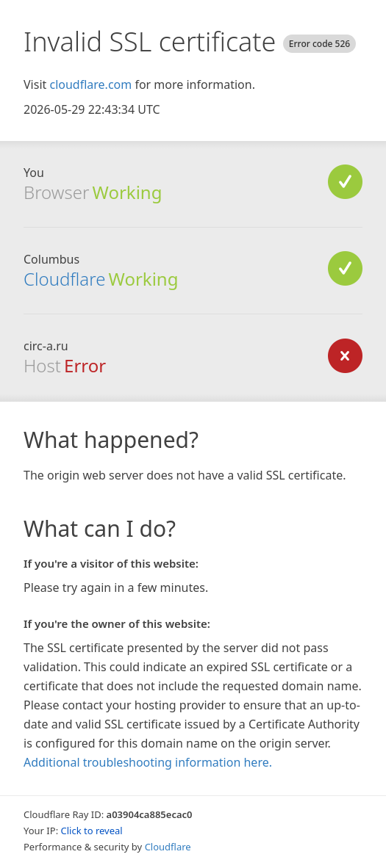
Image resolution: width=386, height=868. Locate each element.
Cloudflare (64, 279)
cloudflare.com (90, 84)
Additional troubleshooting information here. (148, 762)
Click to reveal (92, 831)
